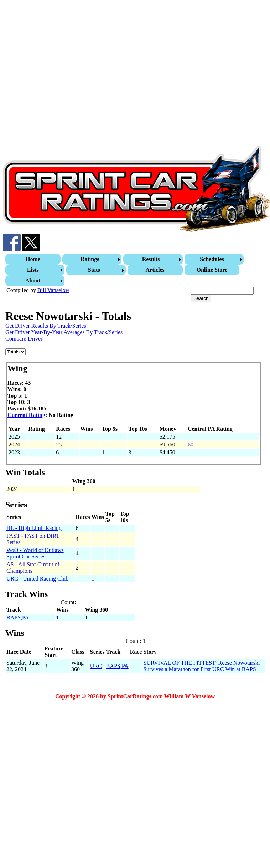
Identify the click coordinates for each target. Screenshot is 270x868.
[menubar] (136, 270)
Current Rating (26, 415)
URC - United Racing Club (37, 579)
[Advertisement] (71, 74)
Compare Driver (24, 339)
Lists (33, 270)
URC (96, 666)
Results (151, 259)
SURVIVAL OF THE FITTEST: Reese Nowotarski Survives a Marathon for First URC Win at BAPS (201, 666)
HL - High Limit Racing (34, 528)
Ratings (90, 259)
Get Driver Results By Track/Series (46, 326)
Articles (155, 270)
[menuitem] (34, 259)
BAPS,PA (18, 617)
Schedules (212, 259)
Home (33, 259)
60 (191, 445)
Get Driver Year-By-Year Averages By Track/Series (64, 332)
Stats (94, 270)
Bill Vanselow (53, 290)
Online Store (212, 270)
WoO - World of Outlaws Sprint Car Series (35, 553)
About (33, 280)
